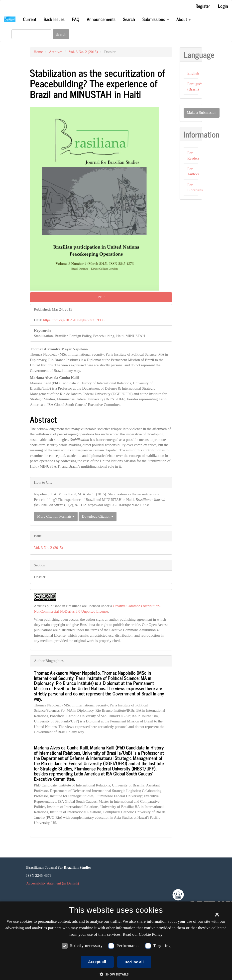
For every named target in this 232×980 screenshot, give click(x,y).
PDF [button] (101, 297)
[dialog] (116, 941)
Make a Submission (202, 113)
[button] (116, 974)
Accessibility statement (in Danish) (53, 883)
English (193, 73)
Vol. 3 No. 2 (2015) (83, 52)
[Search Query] (31, 34)
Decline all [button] (134, 962)
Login (223, 6)
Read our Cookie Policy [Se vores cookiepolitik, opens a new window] (143, 934)
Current (30, 19)
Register (203, 6)
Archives (56, 52)
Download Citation (98, 516)
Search (129, 19)
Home (38, 52)
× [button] (217, 916)
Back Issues (54, 19)
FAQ (76, 19)
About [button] (183, 19)
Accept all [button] (97, 962)
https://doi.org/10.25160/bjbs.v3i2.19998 (74, 320)
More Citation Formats (56, 516)
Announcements (101, 19)
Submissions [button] (156, 19)
